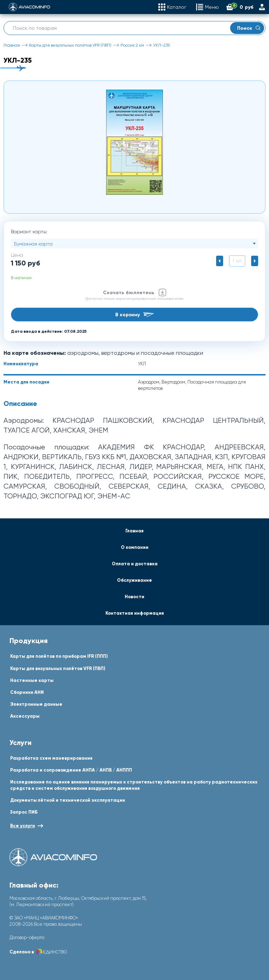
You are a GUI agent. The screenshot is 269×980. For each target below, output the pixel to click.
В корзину (134, 315)
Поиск (249, 28)
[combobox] (134, 243)
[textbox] (134, 244)
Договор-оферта (27, 937)
